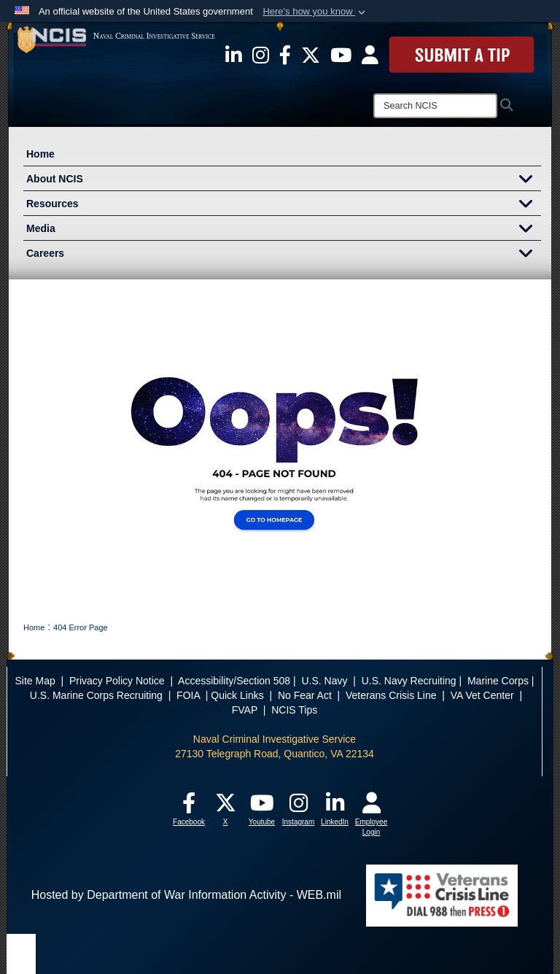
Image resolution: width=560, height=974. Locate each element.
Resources (284, 205)
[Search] (435, 106)
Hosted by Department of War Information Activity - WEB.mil (186, 895)
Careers (284, 255)
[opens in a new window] (234, 54)
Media (284, 230)
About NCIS (284, 180)
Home (40, 154)
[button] (315, 12)
